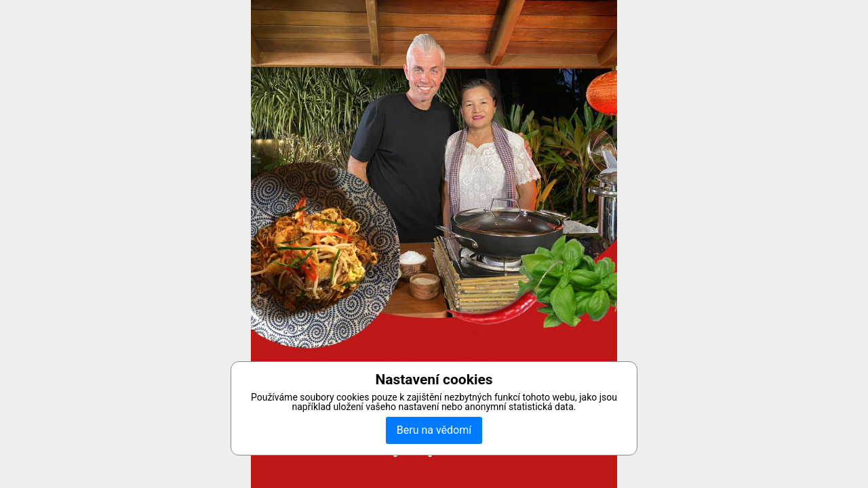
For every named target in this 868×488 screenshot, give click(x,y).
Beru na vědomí (434, 430)
